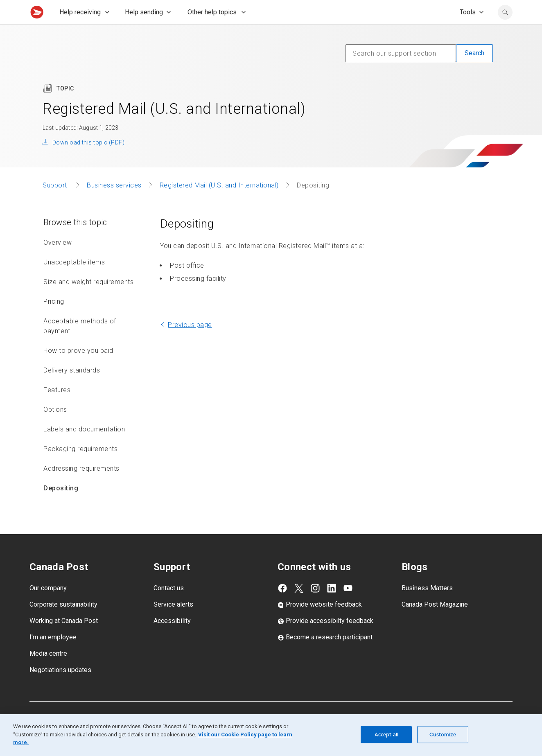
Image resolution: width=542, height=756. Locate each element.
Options (55, 428)
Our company (48, 606)
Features (57, 408)
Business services (114, 203)
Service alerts (173, 622)
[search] (505, 30)
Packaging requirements (80, 467)
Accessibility (172, 639)
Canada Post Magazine (435, 622)
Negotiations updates (60, 688)
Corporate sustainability (63, 622)
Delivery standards (72, 388)
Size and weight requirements (88, 300)
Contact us (169, 606)
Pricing (54, 319)
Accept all (386, 735)
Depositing (61, 506)
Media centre (48, 671)
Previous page (190, 343)
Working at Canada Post (64, 639)
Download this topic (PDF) (88, 160)
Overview (58, 261)
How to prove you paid (78, 369)
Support (56, 203)
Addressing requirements (81, 486)
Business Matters (427, 606)
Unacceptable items (74, 280)
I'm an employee (53, 655)
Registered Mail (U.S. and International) (219, 203)
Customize (443, 735)
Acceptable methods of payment (80, 344)
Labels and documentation (84, 447)
